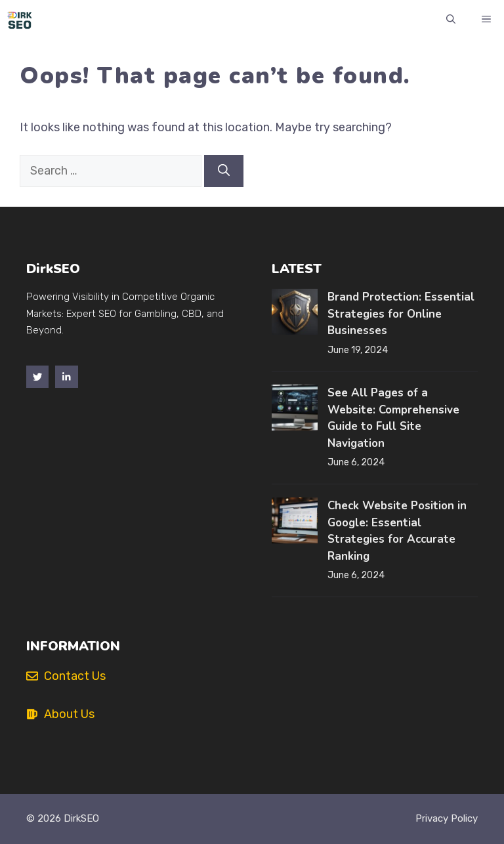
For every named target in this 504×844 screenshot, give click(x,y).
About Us (69, 714)
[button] (451, 20)
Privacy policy (447, 818)
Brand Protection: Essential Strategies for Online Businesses (401, 314)
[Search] (224, 171)
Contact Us (75, 676)
